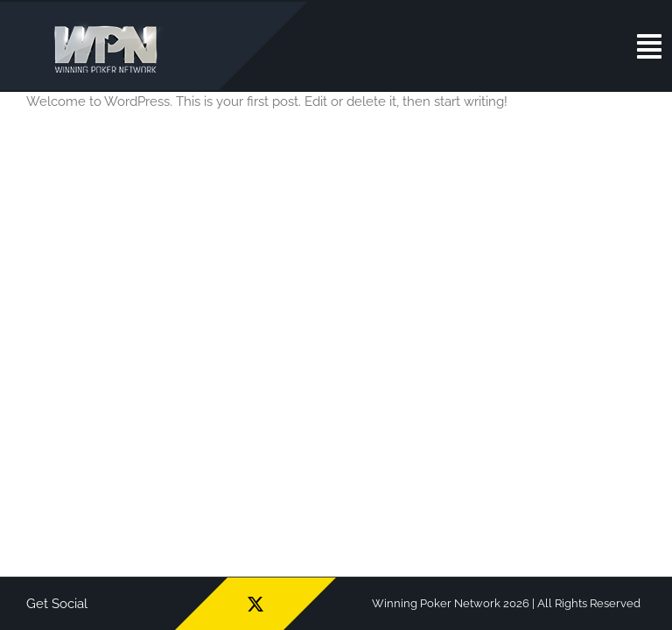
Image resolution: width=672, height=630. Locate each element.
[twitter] (255, 604)
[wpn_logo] (110, 25)
